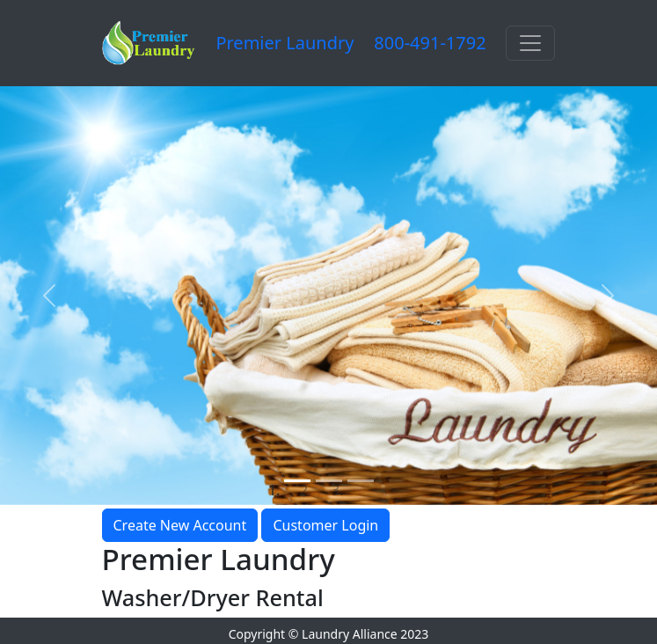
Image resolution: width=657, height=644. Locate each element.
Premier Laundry (285, 43)
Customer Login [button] (325, 525)
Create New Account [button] (180, 525)
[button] (49, 296)
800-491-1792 (430, 43)
